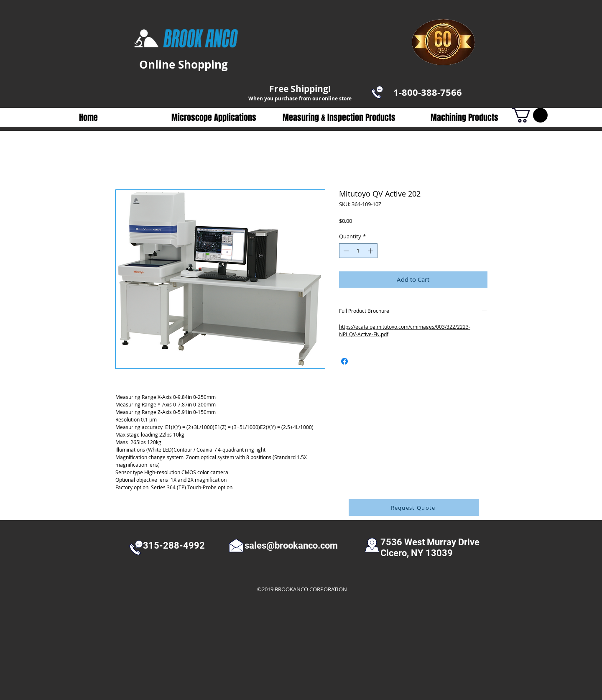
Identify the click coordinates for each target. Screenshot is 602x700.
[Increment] (371, 251)
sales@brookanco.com (291, 545)
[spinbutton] (358, 251)
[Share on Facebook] (344, 361)
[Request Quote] (414, 508)
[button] (214, 118)
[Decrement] (345, 251)
